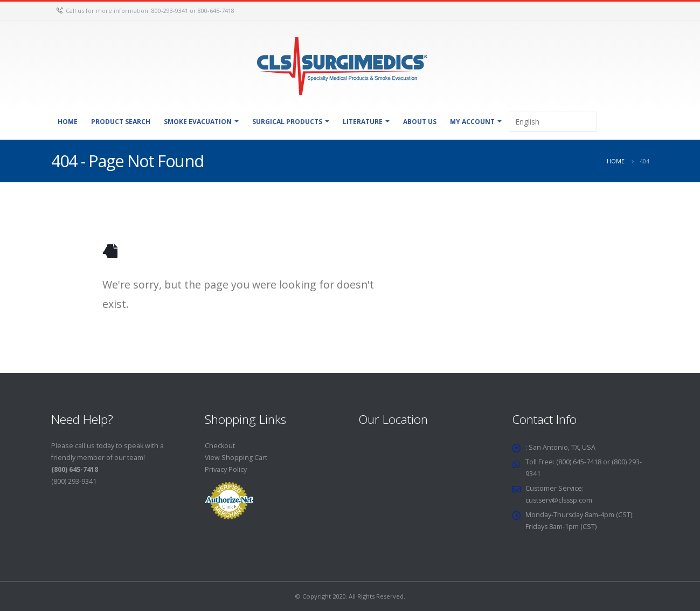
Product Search (121, 122)
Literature (363, 122)
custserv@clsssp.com (560, 500)
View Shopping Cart (236, 458)
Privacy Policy (226, 469)
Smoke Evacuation (198, 122)
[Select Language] (553, 122)
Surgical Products (287, 122)
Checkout (220, 446)
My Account (472, 122)
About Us (420, 122)
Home (68, 122)
